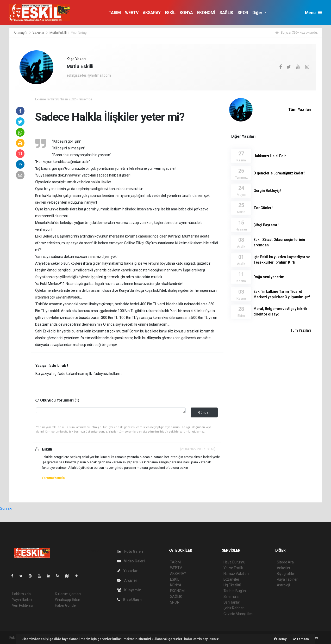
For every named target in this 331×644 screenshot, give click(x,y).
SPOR (243, 13)
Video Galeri (131, 561)
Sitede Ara (285, 562)
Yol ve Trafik (233, 568)
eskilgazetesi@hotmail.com (89, 75)
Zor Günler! (263, 208)
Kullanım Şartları (68, 594)
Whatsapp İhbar (68, 600)
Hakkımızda (21, 594)
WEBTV (132, 13)
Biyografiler (286, 574)
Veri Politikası (23, 605)
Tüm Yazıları (300, 110)
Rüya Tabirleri (288, 579)
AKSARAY (152, 13)
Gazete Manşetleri (238, 614)
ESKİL (170, 13)
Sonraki (6, 508)
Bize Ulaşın (130, 600)
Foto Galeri (130, 551)
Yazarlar (39, 33)
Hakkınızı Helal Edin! (270, 156)
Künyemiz (129, 590)
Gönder (204, 412)
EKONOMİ (206, 13)
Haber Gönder (66, 605)
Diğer (258, 13)
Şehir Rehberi (234, 608)
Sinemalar (232, 597)
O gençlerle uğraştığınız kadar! (279, 173)
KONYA (186, 13)
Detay (280, 639)
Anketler (284, 568)
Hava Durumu (234, 562)
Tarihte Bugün (235, 591)
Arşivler (127, 580)
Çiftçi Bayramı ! (266, 225)
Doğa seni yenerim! (269, 277)
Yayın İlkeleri (22, 600)
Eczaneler (231, 579)
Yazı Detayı (79, 33)
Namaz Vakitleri (236, 574)
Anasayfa (21, 33)
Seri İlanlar (232, 602)
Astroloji (283, 585)
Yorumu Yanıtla (53, 478)
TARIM (115, 13)
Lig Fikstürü (232, 585)
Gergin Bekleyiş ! (267, 191)
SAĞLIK (226, 13)
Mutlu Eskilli (58, 33)
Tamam (301, 639)
